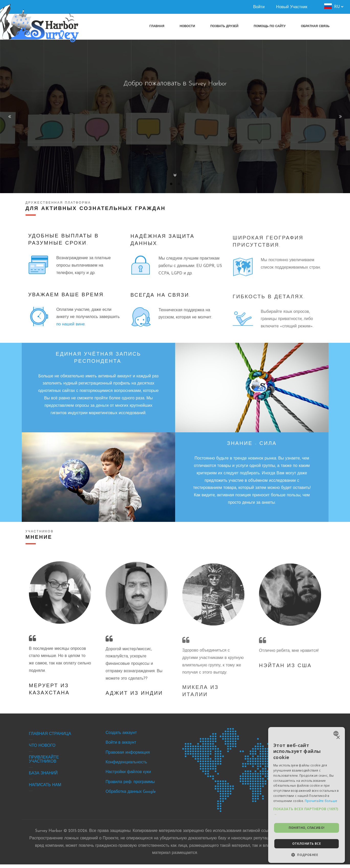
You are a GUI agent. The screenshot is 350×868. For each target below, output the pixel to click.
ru (337, 7)
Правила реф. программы (131, 786)
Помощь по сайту (270, 26)
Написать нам (46, 789)
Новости (187, 26)
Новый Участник (292, 7)
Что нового (43, 749)
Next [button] (340, 116)
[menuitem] (315, 26)
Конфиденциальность (127, 766)
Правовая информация (128, 756)
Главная (157, 26)
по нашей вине (93, 338)
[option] (175, 116)
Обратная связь (315, 26)
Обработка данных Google (131, 796)
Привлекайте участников (44, 763)
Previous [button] (10, 116)
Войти (259, 7)
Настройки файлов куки (129, 776)
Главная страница (50, 738)
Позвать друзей (224, 26)
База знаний (44, 777)
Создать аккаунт (122, 737)
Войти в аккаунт (121, 746)
